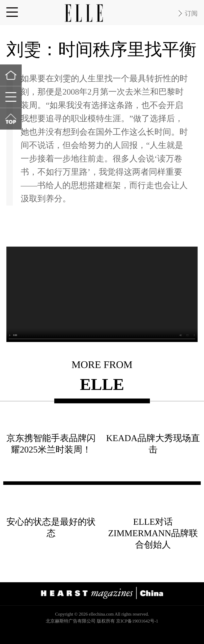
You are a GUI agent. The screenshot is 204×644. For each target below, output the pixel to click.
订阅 (191, 13)
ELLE (102, 385)
